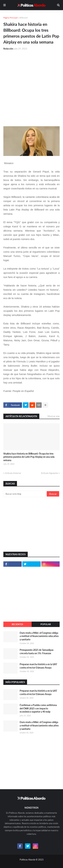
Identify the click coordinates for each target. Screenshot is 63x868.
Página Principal (10, 18)
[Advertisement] (32, 86)
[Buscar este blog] (25, 494)
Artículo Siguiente (49, 473)
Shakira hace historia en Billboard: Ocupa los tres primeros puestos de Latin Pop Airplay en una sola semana (29, 457)
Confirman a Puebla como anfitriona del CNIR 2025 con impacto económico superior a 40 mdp (38, 708)
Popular (46, 624)
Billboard (24, 18)
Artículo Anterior (13, 473)
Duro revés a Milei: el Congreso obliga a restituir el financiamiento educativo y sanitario (39, 636)
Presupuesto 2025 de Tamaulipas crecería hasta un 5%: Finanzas (37, 652)
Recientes (17, 624)
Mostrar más (54, 416)
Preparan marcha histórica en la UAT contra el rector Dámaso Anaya (38, 666)
